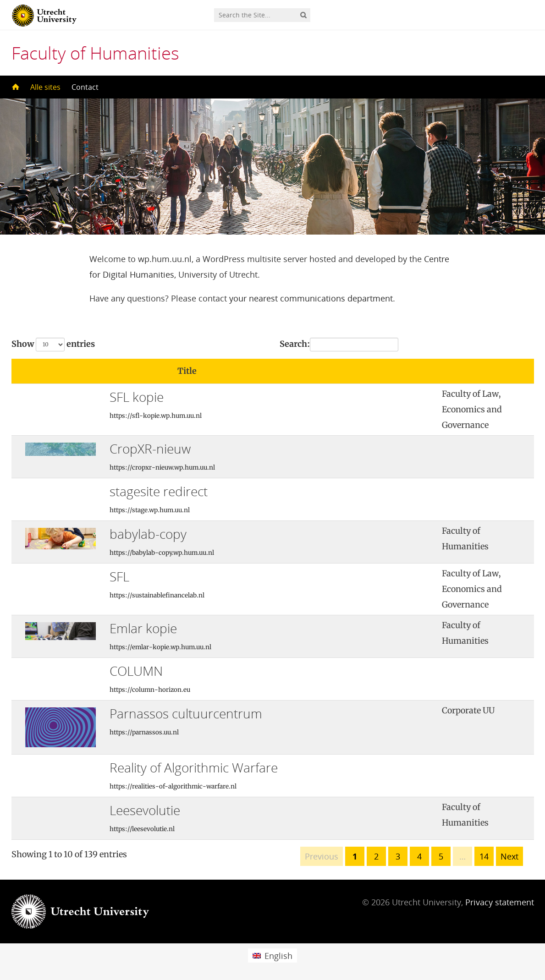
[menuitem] (272, 955)
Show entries (53, 345)
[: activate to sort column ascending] (399, 371)
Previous (322, 856)
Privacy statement (500, 902)
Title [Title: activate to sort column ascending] (187, 371)
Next (509, 856)
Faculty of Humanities (95, 53)
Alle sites (45, 87)
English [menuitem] (278, 956)
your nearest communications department (311, 298)
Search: (339, 345)
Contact (85, 87)
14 (484, 856)
